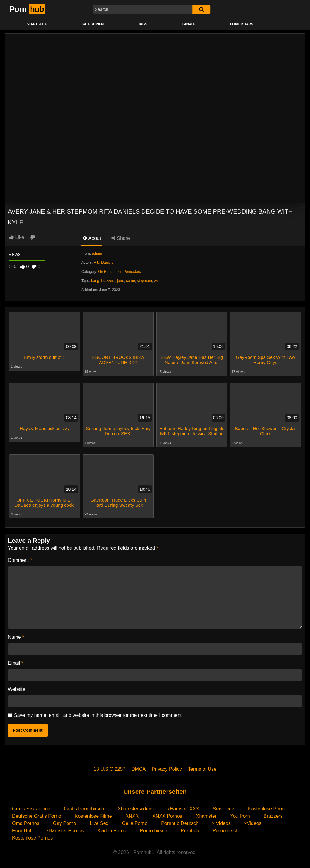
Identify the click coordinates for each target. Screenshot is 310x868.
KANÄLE (189, 24)
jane (121, 281)
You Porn (240, 814)
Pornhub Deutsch (180, 821)
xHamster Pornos (65, 828)
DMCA (139, 767)
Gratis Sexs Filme (31, 807)
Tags (143, 24)
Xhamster (206, 814)
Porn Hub (22, 828)
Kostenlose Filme (93, 814)
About (92, 238)
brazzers (108, 281)
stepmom (144, 281)
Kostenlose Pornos (32, 836)
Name (16, 635)
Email (16, 661)
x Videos (221, 821)
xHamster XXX (183, 807)
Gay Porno (64, 821)
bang (95, 281)
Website (17, 687)
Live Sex (99, 821)
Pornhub (190, 828)
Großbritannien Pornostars (119, 272)
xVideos (253, 821)
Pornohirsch (226, 828)
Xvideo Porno (112, 828)
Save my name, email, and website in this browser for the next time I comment (98, 713)
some (130, 281)
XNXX (132, 814)
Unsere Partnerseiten (155, 789)
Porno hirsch (153, 828)
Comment (20, 558)
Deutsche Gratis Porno (37, 814)
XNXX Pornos (167, 814)
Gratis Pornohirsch (84, 807)
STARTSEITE (37, 24)
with (157, 281)
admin (97, 253)
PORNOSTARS (242, 24)
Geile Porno (135, 821)
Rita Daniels (104, 263)
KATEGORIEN (93, 24)
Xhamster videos (136, 807)
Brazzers (273, 814)
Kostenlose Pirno (266, 807)
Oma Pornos (26, 821)
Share (121, 238)
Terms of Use (202, 767)
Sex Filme (224, 807)
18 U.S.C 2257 (109, 767)
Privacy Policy (167, 767)
